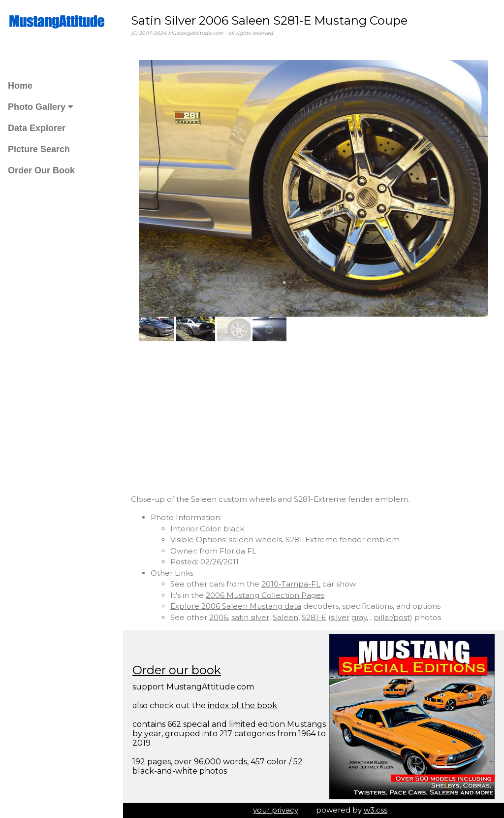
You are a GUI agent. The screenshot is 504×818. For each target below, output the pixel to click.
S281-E (314, 617)
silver (340, 617)
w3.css (376, 810)
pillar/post (392, 617)
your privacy (276, 810)
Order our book (177, 670)
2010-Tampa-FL (291, 584)
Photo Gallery (40, 107)
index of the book (242, 705)
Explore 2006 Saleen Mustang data (236, 606)
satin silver (250, 617)
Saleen (285, 617)
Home (20, 86)
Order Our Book (41, 170)
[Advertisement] (314, 418)
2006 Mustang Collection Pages (265, 595)
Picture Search (39, 149)
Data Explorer (37, 128)
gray (359, 617)
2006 (219, 617)
